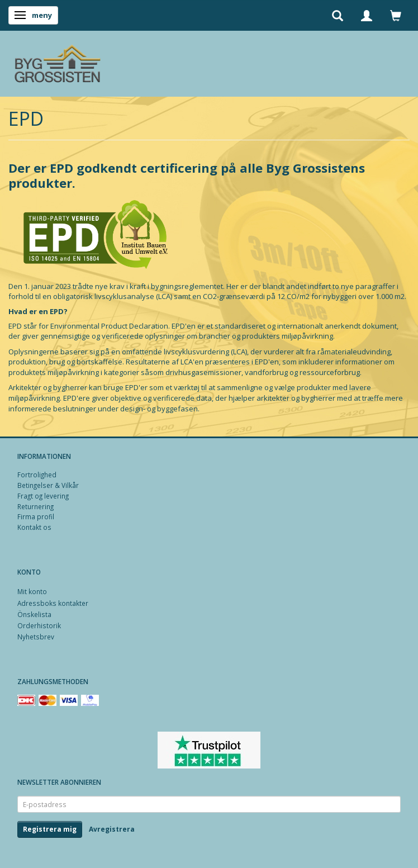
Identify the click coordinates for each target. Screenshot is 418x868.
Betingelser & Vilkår (48, 485)
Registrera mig (50, 829)
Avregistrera (112, 829)
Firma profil (36, 516)
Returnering (35, 506)
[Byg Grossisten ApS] (57, 61)
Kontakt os (34, 527)
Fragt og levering (43, 496)
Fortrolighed (37, 475)
